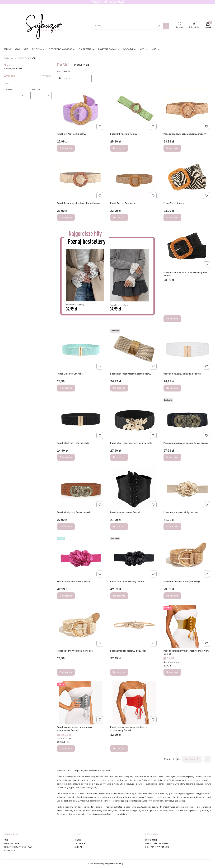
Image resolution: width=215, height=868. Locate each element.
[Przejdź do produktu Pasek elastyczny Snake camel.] (81, 488)
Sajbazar (9, 58)
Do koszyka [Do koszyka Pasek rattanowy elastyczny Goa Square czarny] (172, 319)
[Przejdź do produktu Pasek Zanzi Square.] (187, 179)
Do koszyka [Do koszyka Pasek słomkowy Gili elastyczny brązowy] (172, 148)
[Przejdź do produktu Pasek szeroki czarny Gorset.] (134, 488)
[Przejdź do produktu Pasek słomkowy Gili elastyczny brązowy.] (187, 110)
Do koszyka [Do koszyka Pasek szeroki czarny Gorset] (119, 526)
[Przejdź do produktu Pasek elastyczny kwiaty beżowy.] (187, 488)
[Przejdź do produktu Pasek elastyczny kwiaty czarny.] (134, 557)
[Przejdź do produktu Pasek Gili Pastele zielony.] (134, 110)
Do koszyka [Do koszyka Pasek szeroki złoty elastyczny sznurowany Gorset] (172, 672)
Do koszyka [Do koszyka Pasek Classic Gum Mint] (66, 388)
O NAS (78, 840)
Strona (167, 759)
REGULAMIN (151, 840)
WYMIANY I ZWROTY (14, 843)
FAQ (6, 840)
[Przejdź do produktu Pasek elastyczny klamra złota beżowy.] (134, 349)
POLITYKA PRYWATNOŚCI (157, 847)
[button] (166, 26)
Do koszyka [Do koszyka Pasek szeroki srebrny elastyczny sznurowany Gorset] (66, 748)
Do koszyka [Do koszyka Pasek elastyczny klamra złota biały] (172, 388)
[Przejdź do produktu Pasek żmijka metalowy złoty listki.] (134, 626)
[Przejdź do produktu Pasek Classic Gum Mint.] (81, 349)
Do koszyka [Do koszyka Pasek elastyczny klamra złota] (66, 457)
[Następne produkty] (192, 759)
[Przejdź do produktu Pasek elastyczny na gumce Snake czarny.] (187, 419)
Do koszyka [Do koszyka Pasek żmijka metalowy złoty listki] (119, 672)
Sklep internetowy (105, 864)
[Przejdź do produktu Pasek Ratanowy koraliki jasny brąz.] (187, 557)
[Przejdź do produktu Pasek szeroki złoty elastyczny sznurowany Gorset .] (187, 626)
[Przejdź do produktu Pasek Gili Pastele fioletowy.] (81, 110)
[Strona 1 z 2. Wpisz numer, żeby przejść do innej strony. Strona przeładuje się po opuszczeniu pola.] (174, 759)
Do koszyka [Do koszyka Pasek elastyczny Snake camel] (66, 526)
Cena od (8, 90)
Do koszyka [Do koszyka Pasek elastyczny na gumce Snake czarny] (172, 457)
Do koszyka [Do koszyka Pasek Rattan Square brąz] (119, 217)
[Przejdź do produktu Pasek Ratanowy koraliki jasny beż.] (81, 626)
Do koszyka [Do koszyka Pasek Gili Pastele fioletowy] (66, 148)
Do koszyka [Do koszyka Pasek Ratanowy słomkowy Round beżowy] (66, 217)
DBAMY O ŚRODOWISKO (157, 843)
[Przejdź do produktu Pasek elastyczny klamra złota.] (81, 419)
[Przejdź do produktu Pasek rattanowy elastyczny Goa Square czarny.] (187, 248)
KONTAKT (79, 847)
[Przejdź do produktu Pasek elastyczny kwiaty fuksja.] (81, 557)
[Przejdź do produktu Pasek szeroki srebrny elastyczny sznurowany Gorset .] (81, 703)
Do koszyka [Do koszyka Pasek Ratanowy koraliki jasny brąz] (172, 596)
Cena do (35, 90)
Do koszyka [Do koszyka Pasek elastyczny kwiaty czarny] (119, 596)
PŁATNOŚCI (9, 850)
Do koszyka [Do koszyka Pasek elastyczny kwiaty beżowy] (172, 526)
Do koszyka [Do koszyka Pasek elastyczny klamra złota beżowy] (119, 388)
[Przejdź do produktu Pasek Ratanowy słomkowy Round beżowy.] (81, 179)
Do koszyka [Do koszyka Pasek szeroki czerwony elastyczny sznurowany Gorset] (119, 748)
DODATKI (22, 58)
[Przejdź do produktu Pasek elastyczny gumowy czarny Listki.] (134, 419)
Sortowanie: (64, 72)
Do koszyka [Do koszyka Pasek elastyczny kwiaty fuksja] (66, 596)
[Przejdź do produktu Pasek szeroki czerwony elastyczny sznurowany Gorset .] (134, 703)
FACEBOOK (80, 843)
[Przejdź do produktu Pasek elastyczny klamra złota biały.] (187, 349)
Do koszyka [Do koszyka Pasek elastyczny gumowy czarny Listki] (119, 457)
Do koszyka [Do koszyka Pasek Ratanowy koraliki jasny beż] (66, 672)
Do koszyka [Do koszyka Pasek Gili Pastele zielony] (119, 148)
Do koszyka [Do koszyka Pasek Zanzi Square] (172, 217)
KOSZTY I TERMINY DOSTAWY (18, 847)
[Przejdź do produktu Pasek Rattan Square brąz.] (134, 179)
